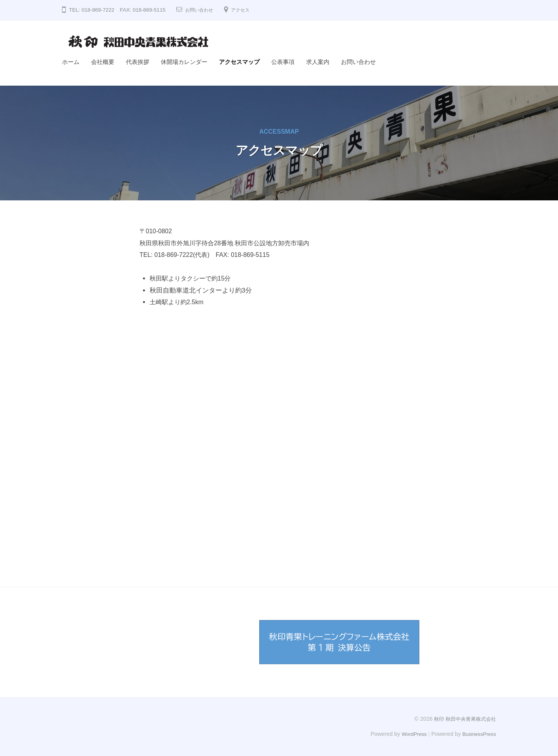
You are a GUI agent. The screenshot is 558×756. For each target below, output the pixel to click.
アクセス (246, 10)
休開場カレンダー (184, 62)
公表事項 (283, 62)
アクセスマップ (239, 62)
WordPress (409, 734)
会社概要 (103, 62)
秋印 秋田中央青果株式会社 (463, 718)
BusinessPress (478, 734)
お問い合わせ (201, 10)
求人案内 (318, 62)
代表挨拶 (138, 62)
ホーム (71, 62)
